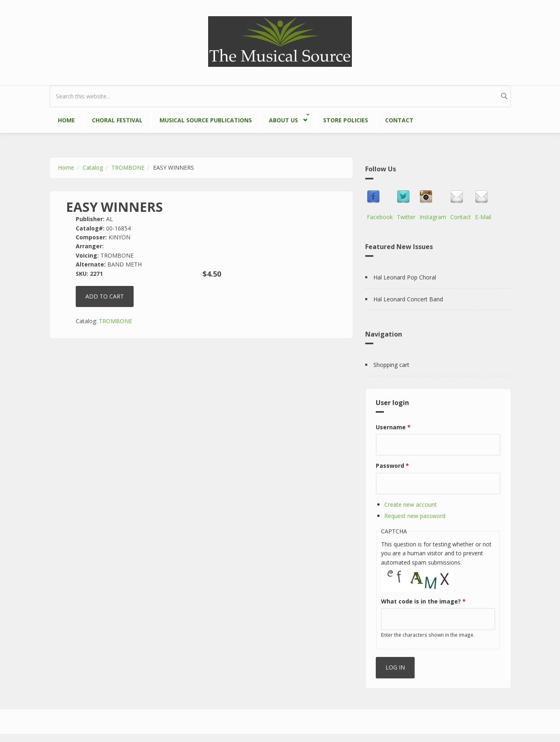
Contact (399, 120)
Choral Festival (117, 120)
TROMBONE (128, 167)
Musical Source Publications (206, 120)
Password (392, 466)
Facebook (380, 217)
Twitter (406, 217)
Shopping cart (391, 365)
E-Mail (483, 217)
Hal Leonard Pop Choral (405, 277)
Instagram (433, 217)
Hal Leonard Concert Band (408, 299)
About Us (285, 118)
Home (66, 120)
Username (393, 427)
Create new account (411, 504)
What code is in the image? (423, 601)
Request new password (415, 516)
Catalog (93, 167)
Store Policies (346, 120)
